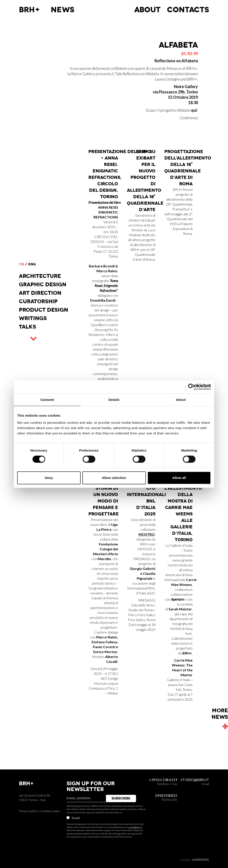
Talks (27, 327)
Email (73, 818)
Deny (49, 478)
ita (22, 264)
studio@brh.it (135, 827)
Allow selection (114, 478)
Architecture (40, 276)
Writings (33, 318)
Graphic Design (43, 285)
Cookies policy (50, 811)
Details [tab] (114, 400)
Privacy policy (28, 811)
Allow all (179, 478)
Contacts (188, 10)
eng (32, 264)
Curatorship (38, 301)
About (147, 10)
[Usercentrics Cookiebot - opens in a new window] (191, 387)
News (63, 10)
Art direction (40, 293)
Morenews (220, 714)
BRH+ (30, 10)
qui (194, 110)
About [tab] (181, 400)
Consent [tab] (47, 400)
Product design (44, 310)
